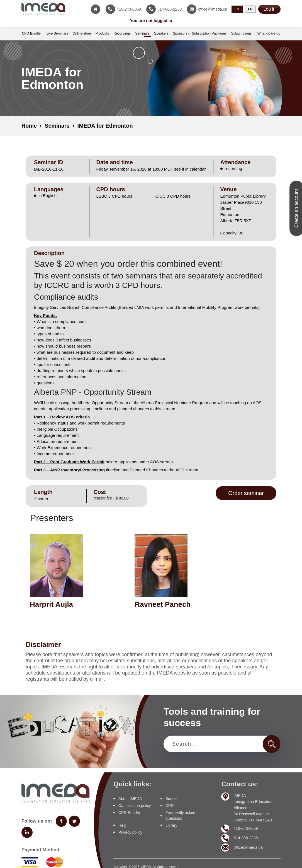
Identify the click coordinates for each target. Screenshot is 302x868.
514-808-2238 (246, 838)
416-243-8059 (246, 828)
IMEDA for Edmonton (106, 126)
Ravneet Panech (163, 604)
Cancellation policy (135, 805)
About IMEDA (130, 798)
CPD (170, 805)
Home (29, 126)
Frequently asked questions (180, 815)
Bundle (172, 798)
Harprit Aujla (51, 604)
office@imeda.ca (248, 847)
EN (237, 9)
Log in (269, 9)
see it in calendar (190, 169)
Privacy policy (130, 832)
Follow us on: (37, 821)
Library (171, 825)
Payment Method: (41, 849)
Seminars (57, 126)
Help (122, 825)
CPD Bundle (129, 812)
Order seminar (246, 493)
